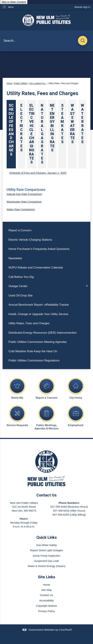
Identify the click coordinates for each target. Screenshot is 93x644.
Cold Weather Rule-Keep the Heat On (33, 351)
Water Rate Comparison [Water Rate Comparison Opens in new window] (21, 209)
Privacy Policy (47, 611)
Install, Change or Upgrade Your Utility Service (38, 314)
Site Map (46, 590)
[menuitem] (46, 230)
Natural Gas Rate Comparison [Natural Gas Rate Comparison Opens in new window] (24, 194)
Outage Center (18, 286)
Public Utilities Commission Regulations (34, 360)
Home (9, 83)
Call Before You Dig (21, 277)
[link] (82, 7)
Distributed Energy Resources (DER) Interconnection (43, 333)
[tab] (11, 134)
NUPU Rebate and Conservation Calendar (36, 268)
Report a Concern (20, 230)
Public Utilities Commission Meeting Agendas (38, 342)
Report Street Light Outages (46, 550)
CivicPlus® (65, 630)
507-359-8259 (61, 515)
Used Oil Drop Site (21, 295)
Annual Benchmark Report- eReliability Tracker (39, 305)
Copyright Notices (46, 606)
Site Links (46, 577)
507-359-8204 (61, 511)
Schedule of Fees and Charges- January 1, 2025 (38, 173)
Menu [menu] (11, 7)
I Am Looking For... (38, 83)
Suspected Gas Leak (47, 561)
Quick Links (47, 537)
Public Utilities (21, 83)
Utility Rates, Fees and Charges (29, 323)
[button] (83, 41)
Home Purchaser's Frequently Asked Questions (39, 249)
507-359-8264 (59, 507)
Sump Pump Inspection (46, 556)
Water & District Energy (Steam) (46, 566)
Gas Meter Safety (46, 545)
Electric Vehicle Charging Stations (30, 240)
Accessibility (47, 600)
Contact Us (46, 595)
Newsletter (15, 258)
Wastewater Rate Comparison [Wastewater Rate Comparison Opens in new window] (24, 202)
